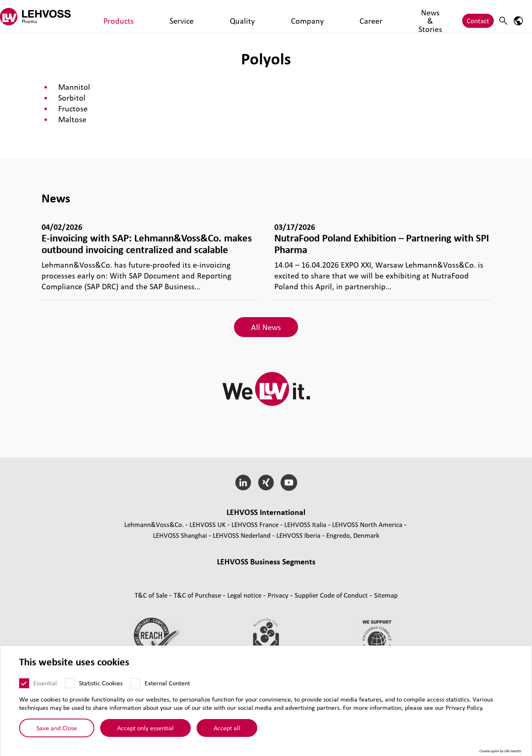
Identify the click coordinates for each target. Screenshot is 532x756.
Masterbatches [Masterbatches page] (190, 574)
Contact (478, 16)
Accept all (227, 728)
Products (111, 16)
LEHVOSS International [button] (266, 512)
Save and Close (57, 728)
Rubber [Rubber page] (295, 574)
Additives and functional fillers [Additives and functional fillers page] (266, 595)
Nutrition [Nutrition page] (328, 585)
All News (266, 327)
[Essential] (24, 684)
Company (206, 16)
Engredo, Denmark (353, 535)
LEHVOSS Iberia (298, 535)
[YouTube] (289, 483)
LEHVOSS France (255, 524)
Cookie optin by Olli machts (500, 751)
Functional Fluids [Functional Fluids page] (165, 585)
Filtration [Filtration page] (266, 585)
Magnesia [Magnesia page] (326, 574)
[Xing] (266, 483)
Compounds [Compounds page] (145, 574)
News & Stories (279, 16)
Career (238, 16)
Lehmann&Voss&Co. (154, 524)
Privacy (279, 629)
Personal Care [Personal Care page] (367, 585)
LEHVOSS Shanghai (180, 535)
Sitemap (386, 629)
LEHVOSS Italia (305, 524)
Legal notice (245, 629)
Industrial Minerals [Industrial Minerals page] (373, 574)
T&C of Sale (152, 629)
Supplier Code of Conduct (332, 629)
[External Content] (135, 684)
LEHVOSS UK (208, 524)
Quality (173, 16)
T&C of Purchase (198, 629)
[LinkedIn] (243, 483)
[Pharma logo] (44, 16)
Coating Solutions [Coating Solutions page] (222, 585)
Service (143, 16)
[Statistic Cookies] (70, 684)
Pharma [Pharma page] (297, 585)
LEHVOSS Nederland (242, 535)
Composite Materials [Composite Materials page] (248, 574)
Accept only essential (145, 728)
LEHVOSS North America (367, 524)
